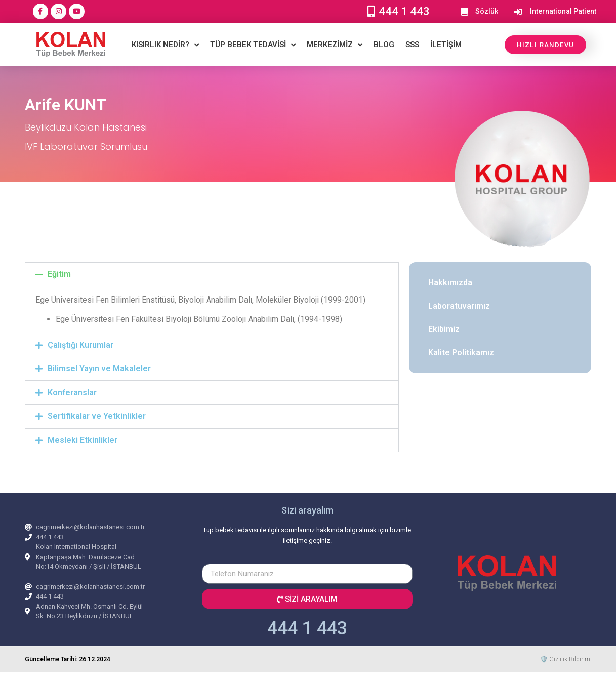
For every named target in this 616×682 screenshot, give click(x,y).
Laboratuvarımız (459, 306)
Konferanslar (72, 392)
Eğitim (59, 274)
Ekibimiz (444, 329)
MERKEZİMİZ (335, 45)
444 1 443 (307, 628)
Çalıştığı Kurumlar (80, 345)
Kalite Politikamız (461, 352)
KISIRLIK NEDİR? (165, 45)
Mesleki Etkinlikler (83, 440)
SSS (412, 45)
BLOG (384, 45)
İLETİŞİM (446, 45)
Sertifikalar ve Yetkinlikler (97, 416)
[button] (212, 274)
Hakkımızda (450, 283)
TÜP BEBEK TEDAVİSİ (253, 45)
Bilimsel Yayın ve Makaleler (99, 369)
